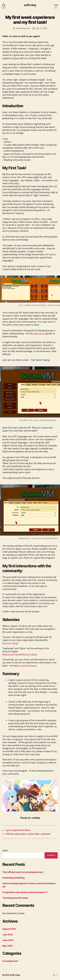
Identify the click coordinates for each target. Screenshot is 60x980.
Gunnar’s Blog (10, 643)
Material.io (39, 333)
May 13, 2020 (41, 28)
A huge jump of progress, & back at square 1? (25, 892)
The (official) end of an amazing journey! (23, 872)
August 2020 (9, 929)
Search (5, 850)
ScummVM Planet (28, 666)
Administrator (24, 28)
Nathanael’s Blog (11, 654)
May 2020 (8, 946)
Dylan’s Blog (30, 654)
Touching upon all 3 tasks (15, 898)
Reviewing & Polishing (13, 878)
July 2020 (8, 935)
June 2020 (8, 940)
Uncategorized (10, 961)
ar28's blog (30, 5)
